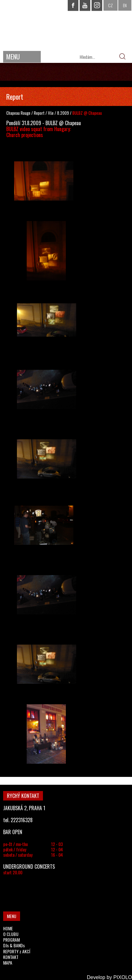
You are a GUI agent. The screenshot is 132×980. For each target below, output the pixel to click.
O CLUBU (11, 934)
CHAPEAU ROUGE (66, 25)
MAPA (8, 963)
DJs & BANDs (14, 945)
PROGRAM (11, 940)
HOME (8, 928)
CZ (111, 5)
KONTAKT (11, 957)
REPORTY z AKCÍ (17, 951)
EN (125, 5)
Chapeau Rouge (18, 113)
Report (39, 113)
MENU (13, 57)
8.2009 (63, 113)
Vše (51, 113)
